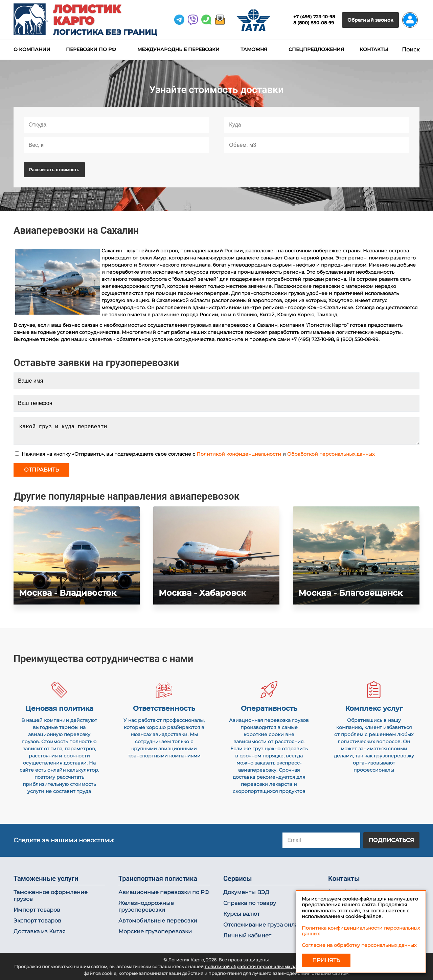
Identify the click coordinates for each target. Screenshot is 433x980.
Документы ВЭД (246, 892)
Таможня (254, 49)
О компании (32, 49)
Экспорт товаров (37, 921)
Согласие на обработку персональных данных (359, 945)
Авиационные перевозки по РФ (164, 892)
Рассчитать (54, 170)
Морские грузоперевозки (155, 931)
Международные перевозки (178, 49)
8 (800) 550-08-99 (314, 23)
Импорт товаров (37, 910)
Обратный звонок (370, 20)
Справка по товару (250, 903)
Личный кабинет (247, 936)
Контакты (374, 49)
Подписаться (391, 840)
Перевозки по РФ (91, 49)
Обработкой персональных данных (331, 454)
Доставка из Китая (40, 931)
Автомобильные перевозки (158, 921)
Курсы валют (242, 914)
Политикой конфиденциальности (239, 454)
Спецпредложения (316, 49)
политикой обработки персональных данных (257, 967)
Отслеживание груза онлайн (264, 925)
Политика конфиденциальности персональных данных (361, 931)
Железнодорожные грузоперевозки (146, 906)
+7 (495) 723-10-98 (314, 17)
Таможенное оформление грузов (51, 896)
